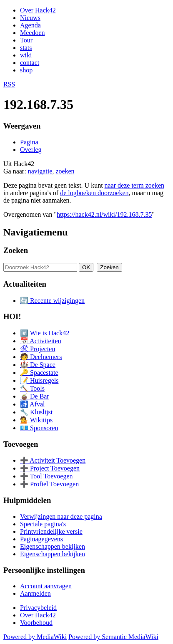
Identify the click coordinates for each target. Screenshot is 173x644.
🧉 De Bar (35, 396)
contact (30, 63)
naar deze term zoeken (134, 185)
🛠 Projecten (38, 349)
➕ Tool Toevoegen (46, 476)
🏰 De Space (38, 365)
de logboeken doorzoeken (94, 193)
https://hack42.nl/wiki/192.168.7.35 (104, 214)
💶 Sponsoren (39, 428)
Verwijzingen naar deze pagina (61, 516)
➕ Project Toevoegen (50, 468)
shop (26, 70)
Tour (26, 40)
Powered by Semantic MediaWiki (113, 637)
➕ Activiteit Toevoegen (53, 460)
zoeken (65, 171)
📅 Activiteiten (41, 341)
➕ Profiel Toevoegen (49, 484)
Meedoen (33, 33)
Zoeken (16, 250)
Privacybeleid (38, 608)
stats (26, 48)
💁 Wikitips (36, 420)
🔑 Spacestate (39, 373)
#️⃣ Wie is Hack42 (45, 333)
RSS (9, 84)
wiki (26, 55)
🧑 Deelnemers (41, 357)
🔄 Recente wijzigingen (52, 301)
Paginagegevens (41, 539)
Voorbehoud (36, 623)
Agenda (30, 25)
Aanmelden (35, 593)
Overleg (31, 150)
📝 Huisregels (39, 380)
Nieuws (30, 18)
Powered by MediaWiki (35, 637)
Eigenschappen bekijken (53, 546)
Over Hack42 (38, 10)
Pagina (29, 142)
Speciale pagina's (43, 524)
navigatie (40, 171)
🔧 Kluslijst (36, 412)
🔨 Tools (32, 388)
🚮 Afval (33, 404)
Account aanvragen (46, 586)
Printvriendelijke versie (51, 531)
